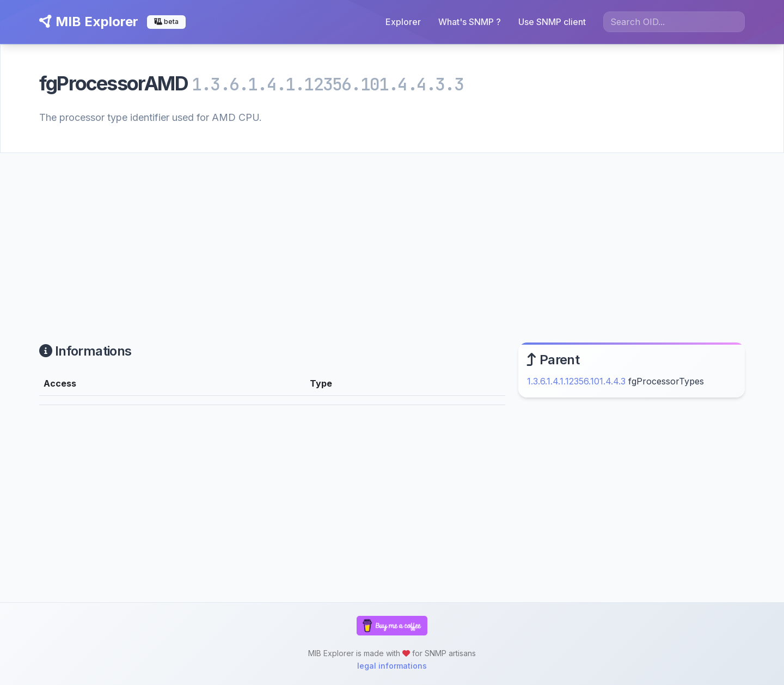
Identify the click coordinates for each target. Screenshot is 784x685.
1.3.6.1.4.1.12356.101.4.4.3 (576, 381)
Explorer (403, 22)
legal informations (392, 666)
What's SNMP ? (470, 22)
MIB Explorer (89, 22)
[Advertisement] (392, 235)
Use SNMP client (552, 22)
